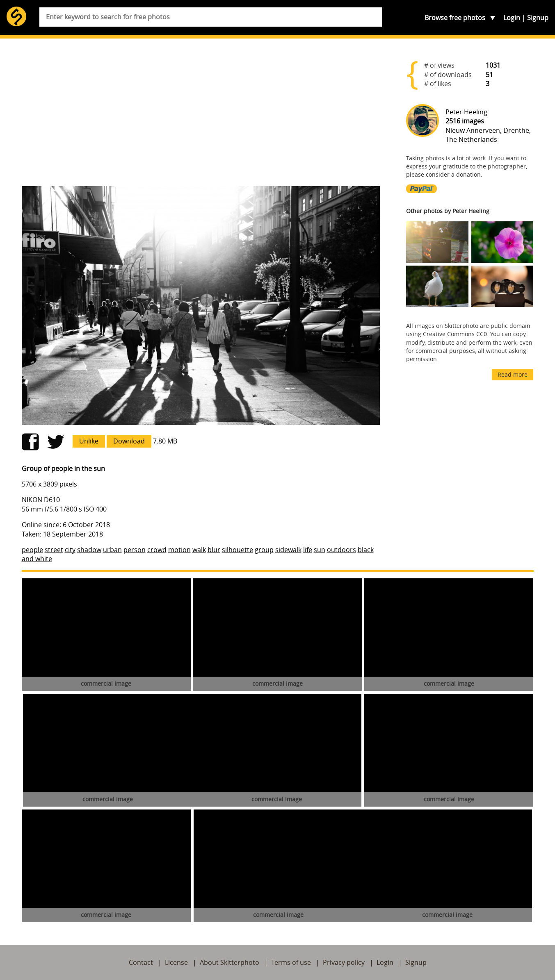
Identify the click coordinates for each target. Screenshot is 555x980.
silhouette (238, 550)
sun (320, 550)
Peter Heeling (466, 112)
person (135, 550)
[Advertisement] (201, 116)
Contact (141, 962)
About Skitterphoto (230, 962)
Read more (513, 374)
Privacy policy (344, 962)
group (264, 550)
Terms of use (291, 962)
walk (199, 550)
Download (129, 441)
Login (512, 18)
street (54, 550)
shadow (89, 550)
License (176, 962)
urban (112, 550)
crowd (157, 550)
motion (179, 550)
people (32, 550)
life (308, 550)
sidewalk (288, 550)
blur (214, 550)
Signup (538, 18)
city (70, 550)
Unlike (89, 441)
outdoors (341, 550)
